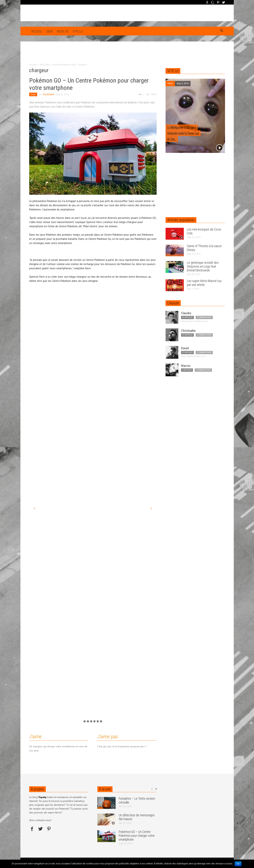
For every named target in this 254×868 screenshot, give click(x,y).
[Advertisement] (127, 55)
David (185, 348)
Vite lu (78, 31)
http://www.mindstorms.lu (194, 321)
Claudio (186, 313)
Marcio (186, 366)
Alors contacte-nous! (40, 820)
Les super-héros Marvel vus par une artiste (204, 283)
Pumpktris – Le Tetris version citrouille (137, 800)
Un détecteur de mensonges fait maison (137, 817)
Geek (50, 31)
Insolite (63, 31)
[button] (221, 31)
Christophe (49, 94)
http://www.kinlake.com (193, 356)
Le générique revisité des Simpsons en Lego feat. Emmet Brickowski (203, 266)
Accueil (37, 31)
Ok (238, 864)
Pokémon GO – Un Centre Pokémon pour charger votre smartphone (137, 836)
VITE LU (173, 71)
